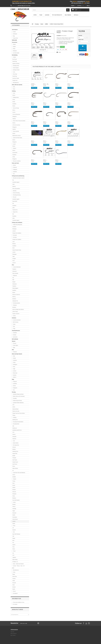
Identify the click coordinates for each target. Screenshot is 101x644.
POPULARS (14, 40)
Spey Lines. (15, 212)
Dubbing (15, 417)
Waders (14, 148)
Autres (14, 316)
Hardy (14, 362)
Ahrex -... (57, 84)
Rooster (14, 490)
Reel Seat (15, 74)
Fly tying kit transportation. (18, 422)
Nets (13, 350)
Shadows (15, 305)
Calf (13, 536)
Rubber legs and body (17, 401)
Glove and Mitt (16, 131)
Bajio (14, 348)
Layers (14, 144)
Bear (13, 540)
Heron (14, 496)
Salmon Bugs (15, 312)
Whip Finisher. (15, 468)
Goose (14, 485)
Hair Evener (15, 464)
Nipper (14, 47)
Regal (14, 574)
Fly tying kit (15, 593)
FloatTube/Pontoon (16, 331)
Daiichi (14, 515)
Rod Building (15, 55)
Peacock (14, 492)
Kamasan (14, 513)
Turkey (14, 481)
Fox (13, 543)
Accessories (15, 42)
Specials (76, 15)
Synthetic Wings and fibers (18, 394)
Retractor (15, 51)
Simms (14, 95)
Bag (14, 36)
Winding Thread (16, 70)
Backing (15, 191)
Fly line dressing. (16, 193)
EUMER (14, 477)
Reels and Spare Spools (17, 354)
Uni (13, 528)
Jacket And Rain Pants (17, 138)
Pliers (14, 49)
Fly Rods (15, 237)
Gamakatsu (15, 517)
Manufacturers (17, 609)
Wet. (13, 280)
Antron (14, 407)
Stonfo (14, 589)
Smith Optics (15, 345)
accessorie (15, 337)
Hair (14, 532)
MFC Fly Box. (16, 322)
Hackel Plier (15, 454)
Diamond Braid (15, 409)
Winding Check (16, 66)
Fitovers (15, 343)
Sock (14, 93)
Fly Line (14, 197)
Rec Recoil (15, 59)
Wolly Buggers (15, 288)
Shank (14, 523)
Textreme (14, 439)
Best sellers (13, 635)
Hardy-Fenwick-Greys (17, 250)
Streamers (15, 271)
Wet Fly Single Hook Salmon (18, 309)
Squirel (14, 545)
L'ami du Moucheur (17, 267)
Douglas (14, 259)
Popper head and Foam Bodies (19, 413)
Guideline (14, 104)
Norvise (14, 587)
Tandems (14, 269)
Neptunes (15, 275)
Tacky (14, 324)
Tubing (14, 415)
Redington (14, 229)
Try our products (57, 15)
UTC (13, 405)
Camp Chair (15, 38)
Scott (13, 261)
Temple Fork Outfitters (17, 233)
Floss (14, 526)
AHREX (14, 521)
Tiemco (14, 507)
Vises (14, 572)
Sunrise (14, 579)
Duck (13, 483)
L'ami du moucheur (17, 320)
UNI (13, 426)
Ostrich (14, 487)
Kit (13, 470)
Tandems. (14, 286)
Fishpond (15, 167)
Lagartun (14, 557)
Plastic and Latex (16, 411)
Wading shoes (16, 97)
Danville (14, 530)
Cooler (14, 32)
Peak (13, 585)
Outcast (14, 335)
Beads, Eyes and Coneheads (19, 396)
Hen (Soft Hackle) (16, 500)
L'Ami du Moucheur (16, 114)
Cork (14, 72)
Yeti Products (15, 30)
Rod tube (15, 235)
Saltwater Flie (15, 301)
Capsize (14, 119)
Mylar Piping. (15, 560)
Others (14, 44)
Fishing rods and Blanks (17, 222)
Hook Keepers (16, 68)
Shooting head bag (17, 195)
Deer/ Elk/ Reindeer (16, 534)
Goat (13, 547)
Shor (14, 326)
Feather (14, 479)
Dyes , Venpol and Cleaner (18, 564)
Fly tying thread (16, 424)
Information (16, 599)
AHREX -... (33, 84)
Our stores (15, 604)
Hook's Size (81, 39)
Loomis (14, 112)
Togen (14, 511)
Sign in (88, 6)
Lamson (14, 231)
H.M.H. (14, 475)
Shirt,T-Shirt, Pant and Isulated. (19, 121)
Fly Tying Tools (16, 445)
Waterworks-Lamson (17, 136)
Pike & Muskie (15, 273)
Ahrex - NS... (46, 84)
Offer (35, 15)
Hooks (14, 502)
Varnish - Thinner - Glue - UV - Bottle (18, 567)
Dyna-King (15, 576)
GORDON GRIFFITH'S (17, 430)
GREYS (14, 377)
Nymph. (14, 282)
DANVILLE (15, 428)
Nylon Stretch (16, 443)
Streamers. (15, 284)
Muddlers (14, 290)
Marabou (14, 498)
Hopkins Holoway (16, 63)
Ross (14, 367)
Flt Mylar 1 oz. (15, 562)
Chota (14, 100)
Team (41, 15)
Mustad (14, 504)
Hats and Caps (16, 108)
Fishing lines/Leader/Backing (18, 176)
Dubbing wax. (15, 420)
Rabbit (14, 538)
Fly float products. (16, 303)
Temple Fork (15, 80)
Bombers (14, 299)
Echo (13, 248)
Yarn (14, 441)
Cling (14, 328)
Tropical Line (15, 210)
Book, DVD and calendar (17, 85)
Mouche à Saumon (16, 295)
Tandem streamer (16, 314)
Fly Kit (14, 591)
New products (14, 634)
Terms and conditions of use (19, 602)
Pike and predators (16, 189)
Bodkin (14, 456)
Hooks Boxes (15, 519)
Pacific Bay (15, 61)
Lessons (47, 15)
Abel (14, 356)
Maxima (14, 186)
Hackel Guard (15, 462)
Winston (14, 244)
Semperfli (14, 437)
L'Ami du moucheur (16, 125)
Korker (14, 102)
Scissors (14, 447)
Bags (13, 379)
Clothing (14, 91)
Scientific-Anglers (16, 182)
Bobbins (14, 449)
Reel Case (15, 373)
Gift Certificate (15, 339)
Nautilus (15, 375)
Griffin (14, 581)
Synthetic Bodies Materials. (18, 403)
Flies (13, 265)
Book (14, 89)
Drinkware (15, 34)
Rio (13, 180)
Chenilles (15, 398)
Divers (14, 466)
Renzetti (14, 583)
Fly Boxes (14, 318)
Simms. (14, 123)
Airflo (13, 184)
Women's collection (17, 161)
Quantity (80, 35)
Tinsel (14, 551)
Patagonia (14, 116)
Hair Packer (15, 460)
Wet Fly (14, 297)
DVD (14, 87)
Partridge (14, 509)
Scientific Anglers (16, 220)
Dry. (13, 278)
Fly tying (14, 392)
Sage (13, 256)
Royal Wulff (15, 201)
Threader (14, 458)
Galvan (14, 358)
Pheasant (14, 494)
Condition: (59, 36)
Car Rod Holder (16, 53)
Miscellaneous (16, 83)
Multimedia (68, 15)
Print (60, 52)
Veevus (14, 434)
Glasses (14, 341)
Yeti (14, 174)
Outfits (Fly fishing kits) (17, 225)
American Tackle (16, 78)
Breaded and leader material (19, 178)
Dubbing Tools (15, 451)
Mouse (14, 292)
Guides (14, 57)
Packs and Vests (15, 163)
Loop (13, 242)
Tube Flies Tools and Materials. (19, 473)
